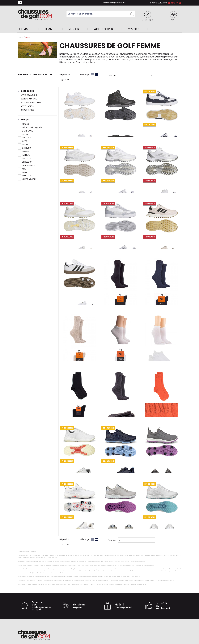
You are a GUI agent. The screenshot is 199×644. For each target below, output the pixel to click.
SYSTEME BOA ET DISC (31, 102)
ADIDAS (23, 124)
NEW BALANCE (26, 165)
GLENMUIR (25, 148)
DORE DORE (25, 131)
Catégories (26, 91)
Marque (24, 120)
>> (68, 80)
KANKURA (24, 155)
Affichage (85, 75)
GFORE (23, 145)
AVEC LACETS (27, 106)
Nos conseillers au (159, 3)
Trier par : (113, 75)
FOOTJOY (25, 138)
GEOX (23, 141)
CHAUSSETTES (28, 110)
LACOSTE (24, 158)
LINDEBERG (25, 162)
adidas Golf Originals (30, 127)
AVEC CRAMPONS (29, 95)
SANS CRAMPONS (29, 99)
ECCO (23, 134)
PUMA (23, 172)
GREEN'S (24, 152)
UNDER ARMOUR (27, 179)
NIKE (22, 169)
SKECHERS (25, 176)
